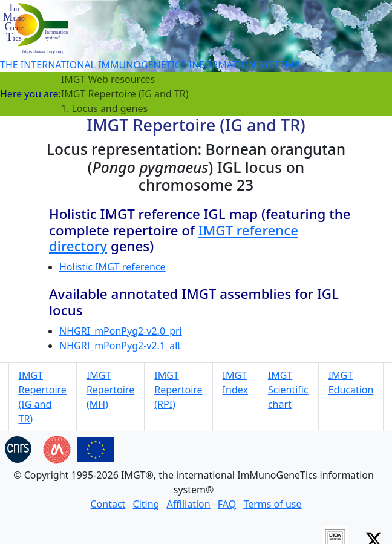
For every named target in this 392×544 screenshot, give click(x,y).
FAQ (227, 504)
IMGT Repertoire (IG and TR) (125, 94)
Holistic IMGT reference (113, 267)
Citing (146, 504)
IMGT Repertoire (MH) (110, 390)
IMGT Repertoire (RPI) (178, 390)
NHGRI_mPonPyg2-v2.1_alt (120, 346)
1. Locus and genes (104, 108)
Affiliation (189, 504)
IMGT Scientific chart (288, 390)
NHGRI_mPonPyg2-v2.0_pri (121, 331)
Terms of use (272, 504)
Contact (108, 504)
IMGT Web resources (108, 79)
